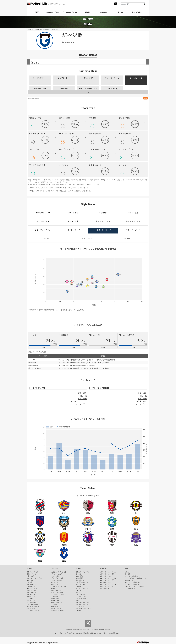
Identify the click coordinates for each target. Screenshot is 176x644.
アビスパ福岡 (31, 609)
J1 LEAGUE (30, 569)
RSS (145, 98)
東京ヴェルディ (32, 584)
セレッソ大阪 (31, 601)
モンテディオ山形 (57, 580)
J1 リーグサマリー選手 (107, 574)
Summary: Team (53, 12)
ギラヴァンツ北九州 (82, 605)
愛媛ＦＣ (78, 601)
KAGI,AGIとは (129, 580)
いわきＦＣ (55, 582)
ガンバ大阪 (30, 599)
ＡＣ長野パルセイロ (82, 582)
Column (104, 12)
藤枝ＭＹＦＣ (55, 601)
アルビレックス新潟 (57, 594)
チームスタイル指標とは (40, 182)
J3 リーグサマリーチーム (108, 584)
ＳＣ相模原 (79, 578)
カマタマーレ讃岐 (81, 599)
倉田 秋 (83, 396)
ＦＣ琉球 (78, 611)
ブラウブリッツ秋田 (57, 578)
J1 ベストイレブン (106, 576)
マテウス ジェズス (79, 401)
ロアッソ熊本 (80, 607)
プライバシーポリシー (87, 630)
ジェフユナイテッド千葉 (34, 578)
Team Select (137, 12)
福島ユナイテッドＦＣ (83, 572)
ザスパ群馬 (79, 576)
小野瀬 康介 (141, 401)
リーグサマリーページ (76, 184)
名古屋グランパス (32, 594)
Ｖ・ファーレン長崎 (33, 611)
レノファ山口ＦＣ (81, 596)
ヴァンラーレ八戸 (57, 574)
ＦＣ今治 (54, 605)
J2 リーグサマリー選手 (107, 580)
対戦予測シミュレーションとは (134, 586)
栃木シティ (55, 584)
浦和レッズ (30, 576)
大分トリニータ (56, 609)
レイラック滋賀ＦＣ (82, 588)
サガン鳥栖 (55, 607)
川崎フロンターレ (32, 588)
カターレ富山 (55, 596)
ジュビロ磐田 (55, 599)
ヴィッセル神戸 (32, 603)
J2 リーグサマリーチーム (108, 578)
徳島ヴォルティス (57, 603)
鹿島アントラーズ (32, 572)
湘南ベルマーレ (56, 590)
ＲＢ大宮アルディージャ (59, 586)
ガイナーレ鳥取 (81, 594)
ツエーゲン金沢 (81, 584)
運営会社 (97, 630)
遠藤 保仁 (82, 393)
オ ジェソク (81, 404)
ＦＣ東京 (29, 582)
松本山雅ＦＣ (80, 580)
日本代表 (127, 574)
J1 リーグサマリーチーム (108, 572)
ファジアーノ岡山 (32, 605)
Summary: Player (70, 12)
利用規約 (70, 630)
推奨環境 (76, 630)
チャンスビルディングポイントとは (136, 578)
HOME (36, 12)
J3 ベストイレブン (106, 588)
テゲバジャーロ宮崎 (57, 611)
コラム (127, 572)
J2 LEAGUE (55, 569)
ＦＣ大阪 (78, 590)
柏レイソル (30, 580)
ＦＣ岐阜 (78, 586)
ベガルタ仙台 (55, 576)
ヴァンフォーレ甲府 (57, 592)
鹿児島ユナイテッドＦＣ (83, 609)
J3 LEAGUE (79, 569)
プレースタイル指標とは (132, 582)
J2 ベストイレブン (106, 582)
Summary (103, 569)
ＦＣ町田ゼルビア (32, 586)
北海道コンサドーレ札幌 (59, 572)
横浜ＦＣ (54, 588)
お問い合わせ (105, 630)
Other (126, 569)
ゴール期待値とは (130, 588)
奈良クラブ (79, 592)
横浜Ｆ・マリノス (32, 590)
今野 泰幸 (82, 399)
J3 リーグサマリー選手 (107, 586)
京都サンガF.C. (31, 596)
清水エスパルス (32, 592)
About (120, 12)
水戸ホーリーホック (33, 574)
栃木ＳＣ (78, 574)
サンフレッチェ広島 (33, 607)
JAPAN (87, 12)
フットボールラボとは (132, 576)
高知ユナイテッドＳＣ (83, 603)
